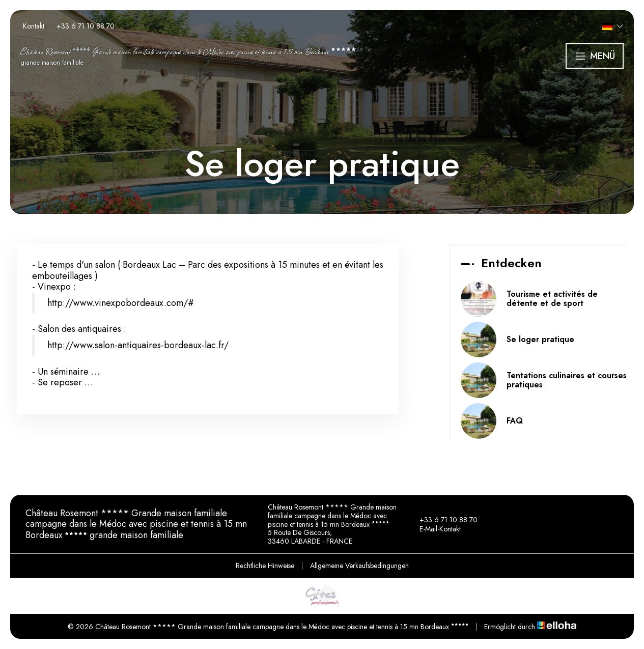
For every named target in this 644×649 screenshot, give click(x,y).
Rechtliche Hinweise (265, 566)
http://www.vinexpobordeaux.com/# (121, 303)
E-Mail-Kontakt (434, 529)
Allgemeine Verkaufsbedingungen (359, 566)
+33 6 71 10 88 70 (443, 520)
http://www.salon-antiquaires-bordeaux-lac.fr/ (138, 345)
